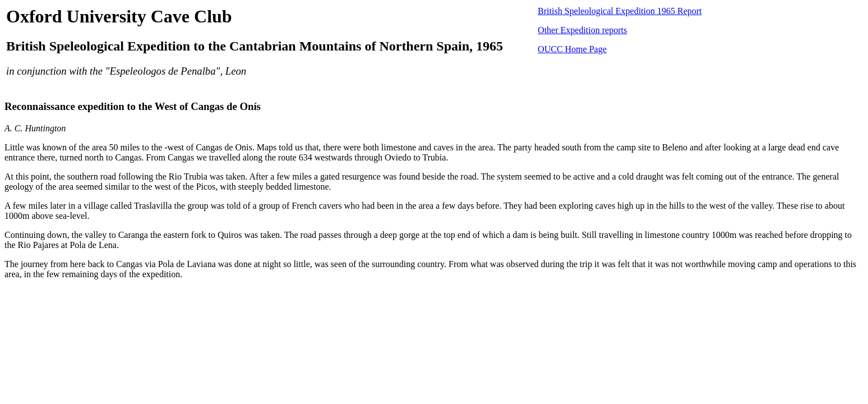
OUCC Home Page (572, 49)
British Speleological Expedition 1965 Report (620, 11)
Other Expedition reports (582, 30)
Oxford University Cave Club (119, 16)
